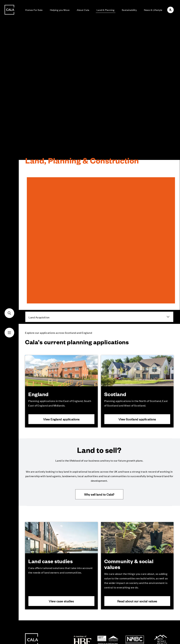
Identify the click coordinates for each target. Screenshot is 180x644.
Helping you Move (60, 10)
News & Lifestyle (153, 10)
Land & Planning (106, 10)
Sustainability (129, 10)
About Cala (83, 10)
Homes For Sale (34, 10)
